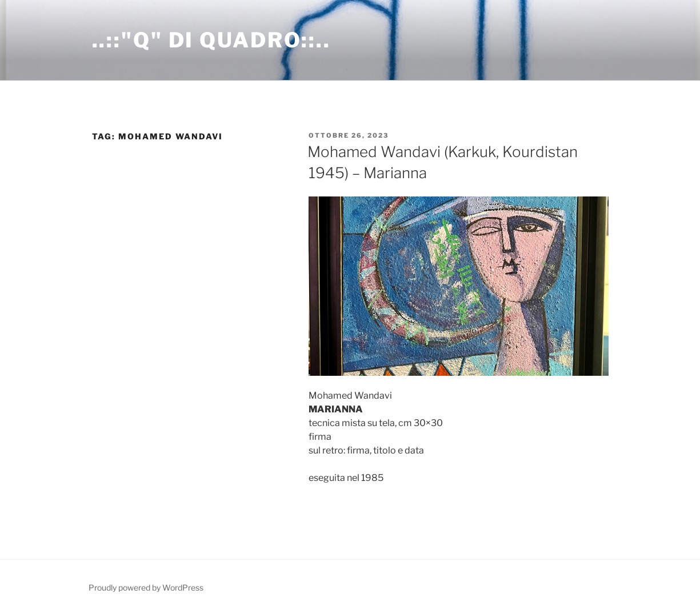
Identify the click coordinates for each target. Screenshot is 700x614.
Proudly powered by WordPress (146, 587)
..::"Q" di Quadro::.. (211, 40)
